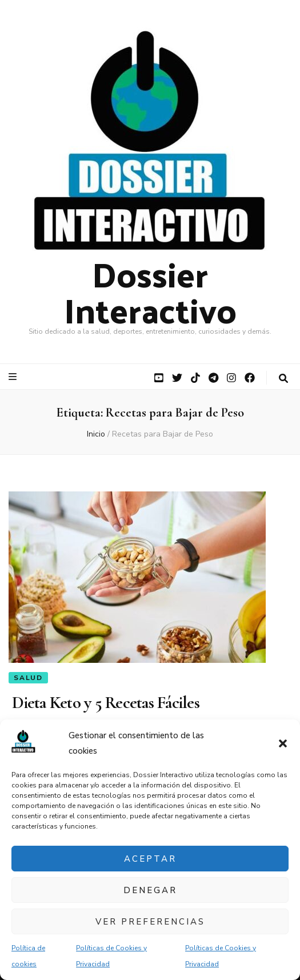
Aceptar (150, 859)
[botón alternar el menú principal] (14, 377)
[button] (283, 743)
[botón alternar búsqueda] (283, 379)
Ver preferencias (150, 922)
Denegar (150, 890)
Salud (28, 678)
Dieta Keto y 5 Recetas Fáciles (104, 703)
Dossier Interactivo (150, 291)
